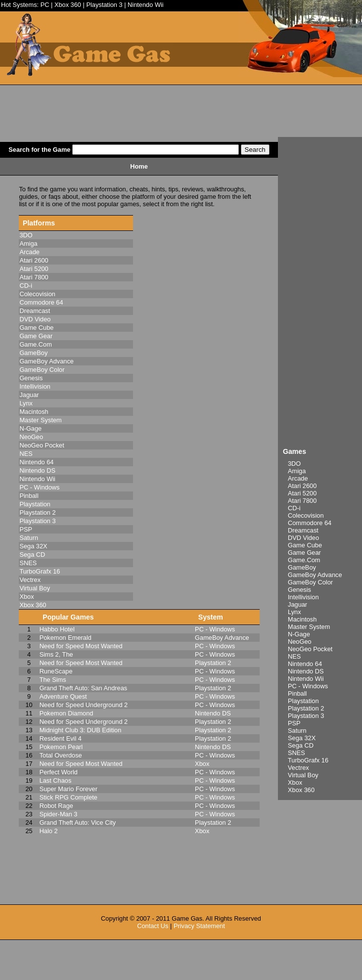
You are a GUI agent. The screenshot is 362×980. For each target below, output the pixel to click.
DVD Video (303, 538)
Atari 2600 (302, 486)
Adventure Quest (63, 696)
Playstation (303, 701)
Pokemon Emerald (66, 638)
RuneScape (56, 671)
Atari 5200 (302, 493)
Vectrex (298, 768)
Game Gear (304, 553)
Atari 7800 (302, 501)
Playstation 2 (306, 708)
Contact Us (153, 926)
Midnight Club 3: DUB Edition (81, 730)
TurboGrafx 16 (308, 760)
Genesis (299, 590)
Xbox (295, 782)
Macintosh (302, 619)
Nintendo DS (306, 671)
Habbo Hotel (57, 629)
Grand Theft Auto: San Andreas (84, 688)
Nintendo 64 (305, 664)
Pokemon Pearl (61, 747)
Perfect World (59, 772)
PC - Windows (308, 686)
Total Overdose (61, 755)
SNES (296, 753)
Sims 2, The (56, 654)
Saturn (297, 731)
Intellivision (303, 597)
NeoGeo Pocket (310, 649)
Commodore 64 (310, 523)
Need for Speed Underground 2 (84, 705)
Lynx (294, 612)
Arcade (298, 478)
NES (294, 656)
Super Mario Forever (68, 789)
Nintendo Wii (146, 5)
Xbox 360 (68, 5)
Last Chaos (56, 780)
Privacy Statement (199, 926)
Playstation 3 (104, 5)
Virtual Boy (303, 775)
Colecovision (306, 515)
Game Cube (305, 545)
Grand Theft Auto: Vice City (78, 823)
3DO (294, 464)
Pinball (297, 693)
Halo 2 (49, 831)
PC (45, 5)
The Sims (53, 680)
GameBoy (302, 567)
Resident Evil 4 (61, 738)
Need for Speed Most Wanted (81, 646)
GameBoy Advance (315, 575)
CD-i (294, 508)
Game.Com (304, 560)
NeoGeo (300, 642)
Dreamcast (303, 530)
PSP (294, 723)
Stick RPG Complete (68, 797)
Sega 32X (302, 738)
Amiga (297, 471)
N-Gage (299, 634)
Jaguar (297, 604)
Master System (309, 627)
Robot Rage (56, 806)
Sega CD (301, 745)
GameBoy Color (310, 582)
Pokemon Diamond (67, 713)
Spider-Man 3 (59, 814)
